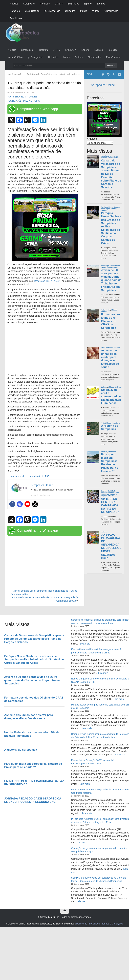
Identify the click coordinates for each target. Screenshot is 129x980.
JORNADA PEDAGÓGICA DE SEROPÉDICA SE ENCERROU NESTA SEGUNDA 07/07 (111, 546)
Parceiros (15, 11)
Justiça (12, 101)
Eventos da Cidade (108, 491)
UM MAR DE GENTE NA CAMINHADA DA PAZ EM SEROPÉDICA (110, 505)
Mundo (84, 11)
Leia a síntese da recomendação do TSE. (29, 476)
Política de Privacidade (88, 924)
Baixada (104, 387)
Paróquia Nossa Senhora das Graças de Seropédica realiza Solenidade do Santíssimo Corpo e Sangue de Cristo (111, 228)
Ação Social (106, 310)
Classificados (111, 11)
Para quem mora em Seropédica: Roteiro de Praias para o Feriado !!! (110, 463)
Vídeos (96, 11)
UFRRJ (59, 4)
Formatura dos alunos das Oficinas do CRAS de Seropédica (111, 321)
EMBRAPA (73, 4)
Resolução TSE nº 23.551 (47, 281)
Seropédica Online (103, 85)
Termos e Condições (112, 924)
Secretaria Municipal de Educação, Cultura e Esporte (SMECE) (110, 494)
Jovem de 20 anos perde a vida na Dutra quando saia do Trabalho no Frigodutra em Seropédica (111, 280)
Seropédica (29, 4)
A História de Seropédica (111, 423)
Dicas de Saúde (107, 348)
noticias (117, 348)
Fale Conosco (17, 18)
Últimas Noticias (29, 101)
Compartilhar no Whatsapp (38, 109)
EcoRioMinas (115, 266)
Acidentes (105, 266)
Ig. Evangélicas (52, 11)
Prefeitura (45, 4)
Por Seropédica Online (22, 97)
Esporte (87, 4)
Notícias (14, 4)
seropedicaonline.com (41, 495)
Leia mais (85, 644)
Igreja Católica (32, 11)
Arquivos (92, 139)
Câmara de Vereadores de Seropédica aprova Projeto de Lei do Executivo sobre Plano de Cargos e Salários (111, 174)
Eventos (101, 4)
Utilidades (70, 11)
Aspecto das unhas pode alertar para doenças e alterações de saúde (110, 359)
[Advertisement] (45, 349)
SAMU (103, 267)
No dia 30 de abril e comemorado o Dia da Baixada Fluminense (111, 397)
